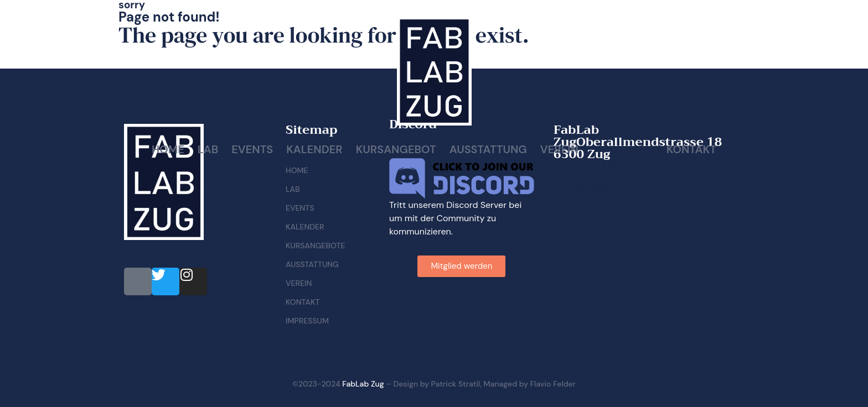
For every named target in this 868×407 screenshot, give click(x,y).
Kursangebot (396, 149)
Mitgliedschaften (608, 191)
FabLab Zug (363, 384)
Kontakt (691, 149)
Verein (559, 149)
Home (168, 149)
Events (252, 149)
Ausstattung (488, 149)
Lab (208, 149)
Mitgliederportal (606, 168)
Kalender (314, 149)
